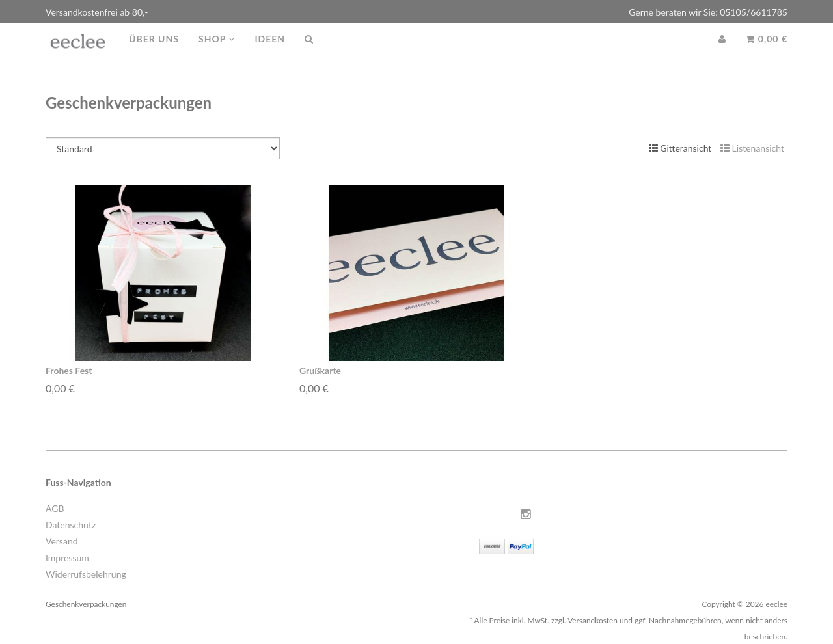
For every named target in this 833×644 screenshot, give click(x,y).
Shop (217, 52)
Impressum (67, 558)
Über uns (154, 52)
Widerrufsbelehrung (86, 574)
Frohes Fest (69, 370)
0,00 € (767, 52)
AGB (55, 508)
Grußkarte (320, 370)
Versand (62, 541)
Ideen (270, 52)
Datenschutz (71, 525)
